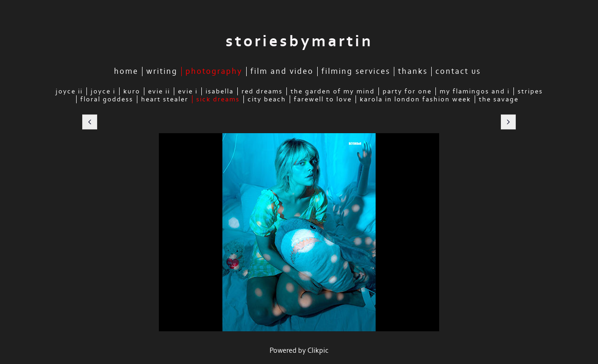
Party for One (407, 91)
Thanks (413, 71)
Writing (162, 71)
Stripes (530, 91)
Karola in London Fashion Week (415, 99)
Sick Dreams (218, 99)
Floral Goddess (107, 99)
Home (126, 71)
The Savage (499, 99)
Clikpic (318, 350)
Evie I (188, 91)
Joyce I (103, 91)
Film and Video (282, 71)
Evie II (159, 91)
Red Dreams (262, 91)
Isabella (220, 91)
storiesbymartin (299, 41)
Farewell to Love (323, 99)
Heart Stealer (165, 99)
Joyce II (69, 91)
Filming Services (356, 71)
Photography (214, 71)
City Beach (267, 99)
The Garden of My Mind (333, 91)
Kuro (132, 91)
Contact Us (458, 71)
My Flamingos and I (475, 91)
